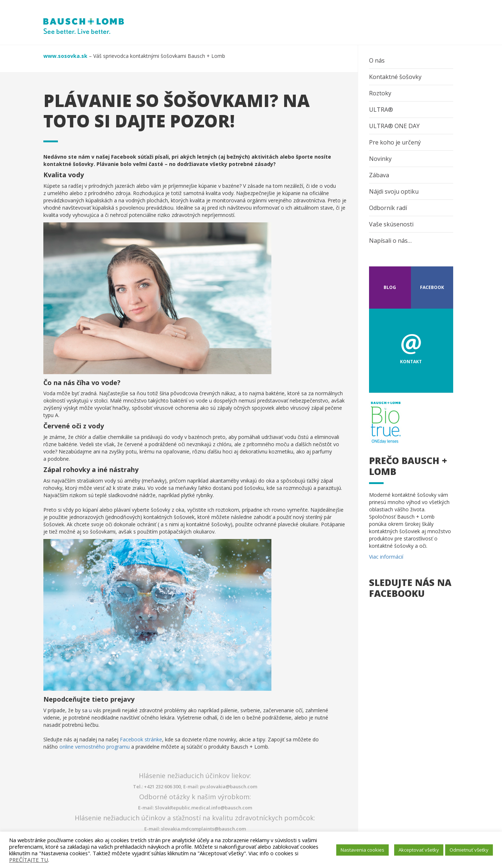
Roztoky (380, 93)
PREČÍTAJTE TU (29, 860)
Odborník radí (388, 208)
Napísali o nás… (390, 241)
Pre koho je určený (395, 142)
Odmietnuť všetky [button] (469, 850)
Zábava (379, 175)
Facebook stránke (141, 739)
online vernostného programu (95, 747)
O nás (377, 60)
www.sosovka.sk (65, 56)
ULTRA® (381, 110)
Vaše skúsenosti (391, 224)
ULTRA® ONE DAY (394, 126)
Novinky (380, 159)
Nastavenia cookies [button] (362, 850)
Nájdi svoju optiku (394, 191)
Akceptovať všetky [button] (419, 850)
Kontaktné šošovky (395, 77)
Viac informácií (386, 557)
